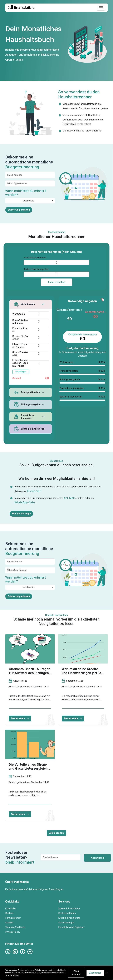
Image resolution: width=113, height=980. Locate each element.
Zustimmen (95, 973)
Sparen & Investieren (29, 429)
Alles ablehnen (76, 973)
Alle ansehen (56, 833)
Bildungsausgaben (28, 405)
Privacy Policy (13, 932)
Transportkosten (27, 392)
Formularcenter (13, 918)
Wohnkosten (24, 304)
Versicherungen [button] (66, 923)
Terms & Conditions (15, 927)
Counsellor (11, 908)
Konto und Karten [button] (67, 913)
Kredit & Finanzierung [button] (69, 918)
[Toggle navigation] (101, 8)
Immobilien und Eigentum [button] (71, 927)
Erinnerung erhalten (19, 210)
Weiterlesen (20, 718)
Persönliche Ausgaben (24, 417)
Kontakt (9, 923)
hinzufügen (21, 372)
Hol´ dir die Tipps (21, 514)
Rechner (9, 913)
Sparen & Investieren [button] (69, 908)
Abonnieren (97, 858)
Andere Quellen (56, 282)
